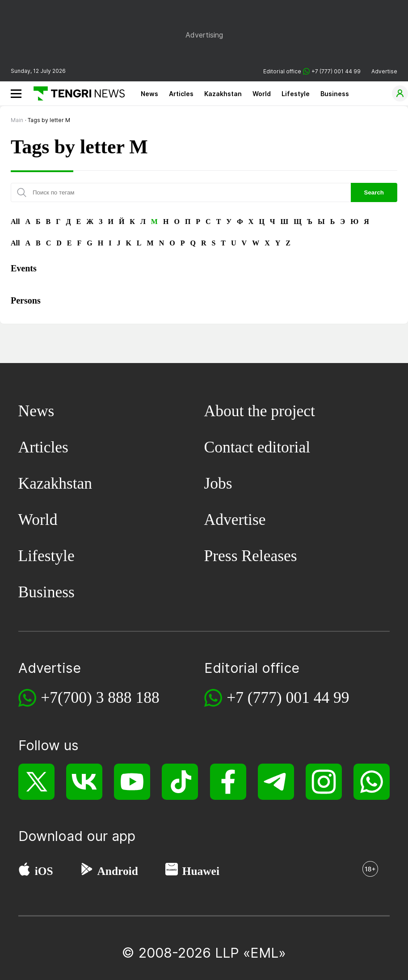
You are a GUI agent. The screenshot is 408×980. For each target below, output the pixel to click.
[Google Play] (86, 871)
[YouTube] (132, 782)
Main (17, 120)
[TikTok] (180, 782)
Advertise (384, 71)
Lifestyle (296, 94)
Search (374, 192)
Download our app (77, 836)
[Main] (76, 93)
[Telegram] (276, 782)
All (15, 222)
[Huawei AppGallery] (172, 871)
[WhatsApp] (372, 782)
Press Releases (251, 556)
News (149, 94)
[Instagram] (324, 782)
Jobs (218, 483)
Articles (181, 94)
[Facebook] (228, 782)
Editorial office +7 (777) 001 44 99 (312, 71)
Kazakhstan (223, 94)
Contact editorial (257, 447)
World (262, 94)
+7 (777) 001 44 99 (288, 697)
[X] (36, 782)
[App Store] (24, 871)
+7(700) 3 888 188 (100, 697)
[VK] (84, 782)
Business (335, 94)
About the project (260, 411)
